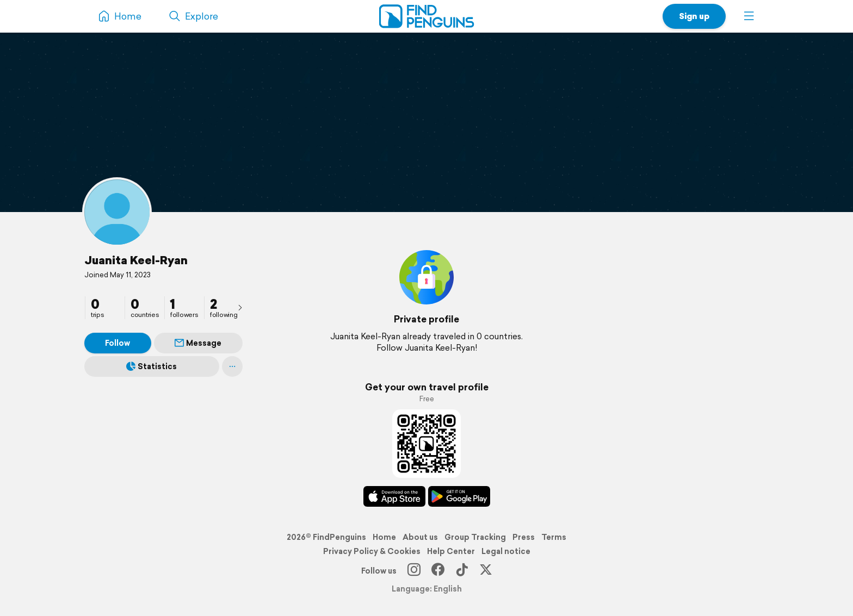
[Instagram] (414, 571)
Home (384, 537)
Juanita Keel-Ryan (136, 260)
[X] (486, 571)
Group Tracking (475, 537)
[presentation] (240, 307)
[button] (749, 16)
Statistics (152, 366)
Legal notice (506, 551)
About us (420, 537)
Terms (554, 537)
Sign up (694, 16)
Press (524, 537)
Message (198, 343)
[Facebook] (438, 571)
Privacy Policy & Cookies (372, 551)
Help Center (451, 551)
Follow (118, 343)
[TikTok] (462, 571)
